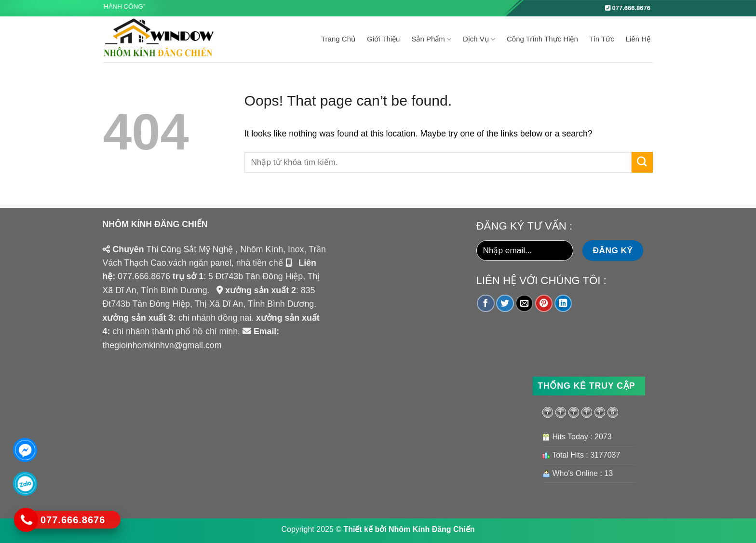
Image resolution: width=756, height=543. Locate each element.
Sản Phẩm (431, 39)
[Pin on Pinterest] (544, 304)
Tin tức (602, 39)
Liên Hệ (638, 39)
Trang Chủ (338, 39)
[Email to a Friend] (524, 304)
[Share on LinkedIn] (563, 304)
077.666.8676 (628, 8)
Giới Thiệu (383, 39)
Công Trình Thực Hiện (542, 39)
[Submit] (642, 162)
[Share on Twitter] (505, 304)
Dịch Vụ (479, 39)
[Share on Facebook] (486, 304)
